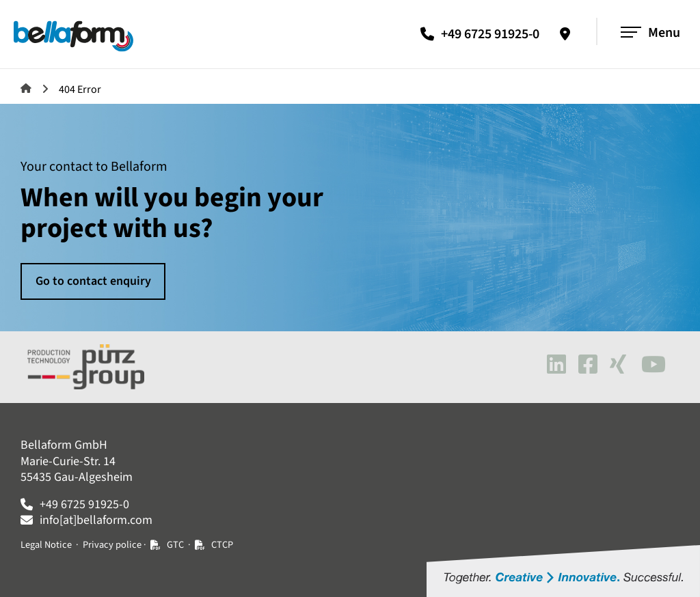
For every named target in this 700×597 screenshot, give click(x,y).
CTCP (222, 545)
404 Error (80, 89)
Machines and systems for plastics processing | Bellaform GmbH (26, 88)
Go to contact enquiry (93, 281)
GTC (175, 545)
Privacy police (112, 545)
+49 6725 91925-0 (490, 34)
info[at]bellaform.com (96, 520)
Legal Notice (46, 545)
